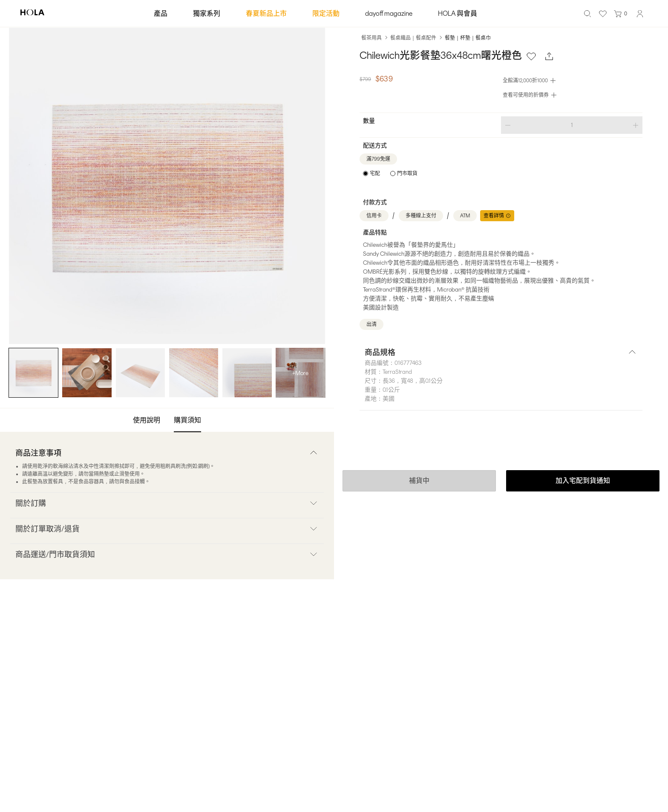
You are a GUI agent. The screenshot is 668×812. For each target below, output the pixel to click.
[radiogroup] (390, 173)
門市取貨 (407, 173)
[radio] (371, 173)
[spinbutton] (572, 125)
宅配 (375, 173)
